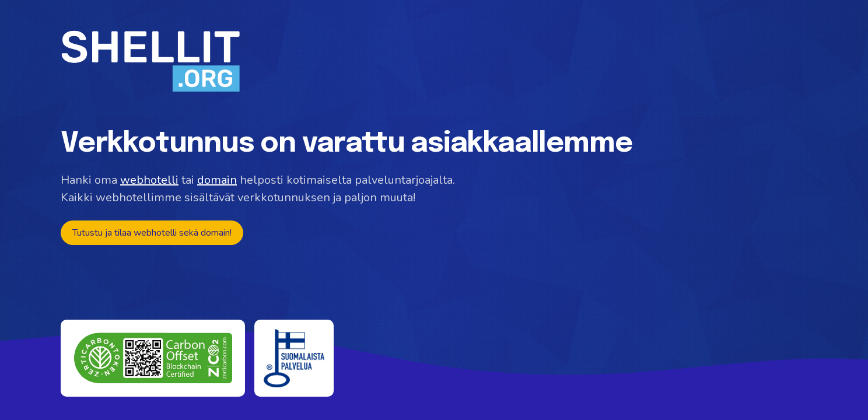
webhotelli (149, 180)
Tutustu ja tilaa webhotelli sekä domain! (152, 233)
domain (217, 180)
